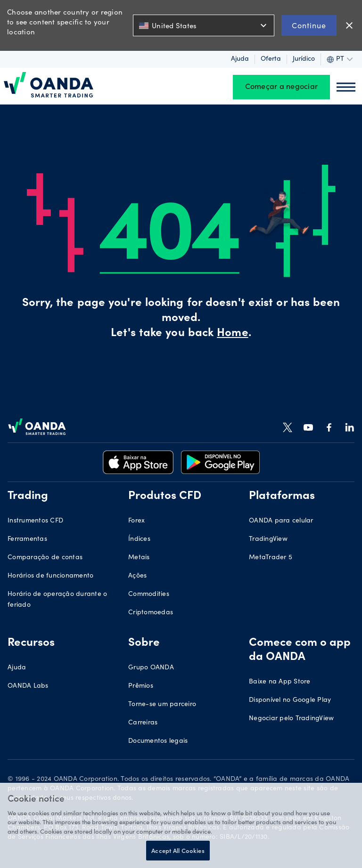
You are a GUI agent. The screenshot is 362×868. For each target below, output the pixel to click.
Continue (309, 25)
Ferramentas (27, 539)
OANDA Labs (28, 686)
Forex (136, 521)
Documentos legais (158, 741)
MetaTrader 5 (271, 558)
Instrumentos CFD (35, 521)
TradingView (268, 539)
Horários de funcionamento (50, 576)
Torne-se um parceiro (162, 705)
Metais (139, 558)
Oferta (271, 59)
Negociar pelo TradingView (291, 719)
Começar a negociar (282, 87)
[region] (181, 825)
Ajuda (240, 59)
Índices (139, 539)
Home (232, 334)
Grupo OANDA (151, 668)
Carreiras (143, 723)
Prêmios (141, 686)
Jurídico (304, 59)
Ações (137, 576)
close (349, 25)
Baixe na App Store (280, 682)
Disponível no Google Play (290, 700)
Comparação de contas (45, 558)
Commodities (149, 595)
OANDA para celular (281, 521)
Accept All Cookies (178, 850)
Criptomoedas (151, 613)
